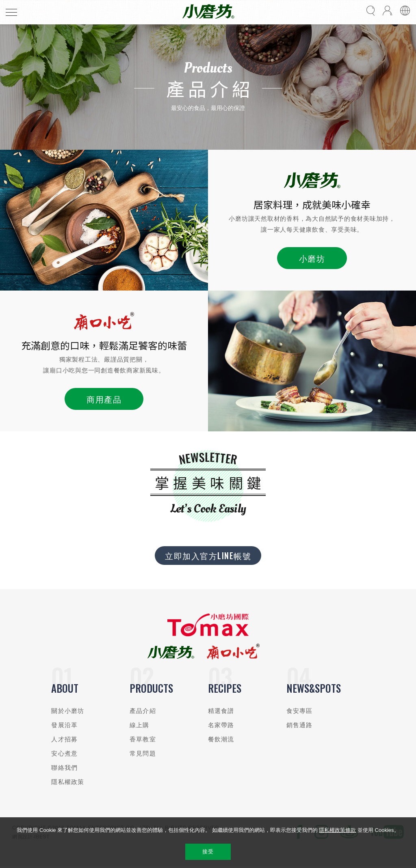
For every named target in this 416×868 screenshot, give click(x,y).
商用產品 (104, 399)
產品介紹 (143, 711)
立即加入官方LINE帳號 (208, 556)
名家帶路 (221, 725)
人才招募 (64, 739)
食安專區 (300, 711)
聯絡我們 (64, 768)
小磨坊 (312, 258)
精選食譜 (221, 711)
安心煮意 (64, 753)
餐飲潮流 (221, 739)
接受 (208, 852)
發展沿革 (64, 725)
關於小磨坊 (68, 711)
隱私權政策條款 (337, 830)
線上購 (139, 725)
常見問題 (143, 753)
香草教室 (143, 739)
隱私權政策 (68, 782)
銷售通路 (300, 725)
